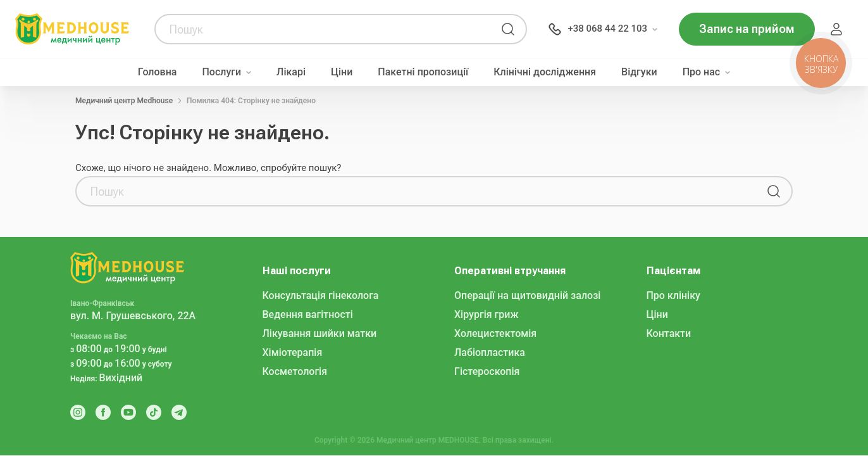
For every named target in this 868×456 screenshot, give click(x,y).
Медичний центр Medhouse (124, 101)
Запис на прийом (747, 29)
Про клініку (673, 295)
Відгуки (639, 72)
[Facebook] (103, 412)
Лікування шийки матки (320, 333)
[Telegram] (179, 412)
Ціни (342, 72)
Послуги (221, 72)
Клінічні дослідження (545, 72)
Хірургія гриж (486, 314)
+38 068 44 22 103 (607, 28)
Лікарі (291, 72)
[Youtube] (128, 412)
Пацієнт (836, 29)
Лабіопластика (490, 352)
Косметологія (295, 371)
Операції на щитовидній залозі (527, 295)
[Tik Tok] (154, 412)
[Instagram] (78, 412)
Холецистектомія (495, 333)
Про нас (702, 72)
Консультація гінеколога (321, 295)
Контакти (669, 333)
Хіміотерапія (293, 352)
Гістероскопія (487, 371)
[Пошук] (508, 29)
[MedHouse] (72, 28)
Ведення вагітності (308, 314)
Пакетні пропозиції (423, 72)
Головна (158, 72)
